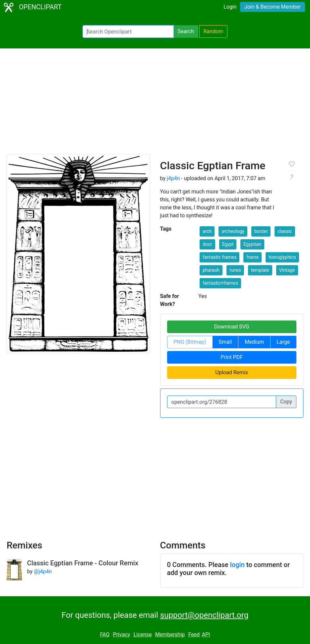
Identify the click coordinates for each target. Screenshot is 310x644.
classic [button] (285, 231)
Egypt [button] (228, 244)
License (143, 635)
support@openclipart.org (204, 615)
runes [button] (235, 270)
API (206, 635)
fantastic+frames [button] (220, 283)
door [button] (207, 244)
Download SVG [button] (232, 327)
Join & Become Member (273, 7)
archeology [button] (233, 231)
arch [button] (207, 231)
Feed (194, 635)
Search (186, 31)
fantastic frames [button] (219, 257)
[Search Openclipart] (128, 32)
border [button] (261, 231)
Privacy (122, 635)
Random (214, 31)
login (237, 565)
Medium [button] (254, 342)
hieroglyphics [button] (282, 257)
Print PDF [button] (232, 357)
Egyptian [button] (252, 244)
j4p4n (173, 178)
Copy (286, 402)
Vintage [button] (287, 270)
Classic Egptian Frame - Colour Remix (83, 563)
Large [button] (283, 342)
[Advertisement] (155, 104)
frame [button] (252, 257)
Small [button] (225, 342)
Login (230, 7)
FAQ (105, 635)
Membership (170, 635)
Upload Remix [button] (232, 372)
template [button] (260, 270)
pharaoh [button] (211, 270)
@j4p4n (43, 572)
